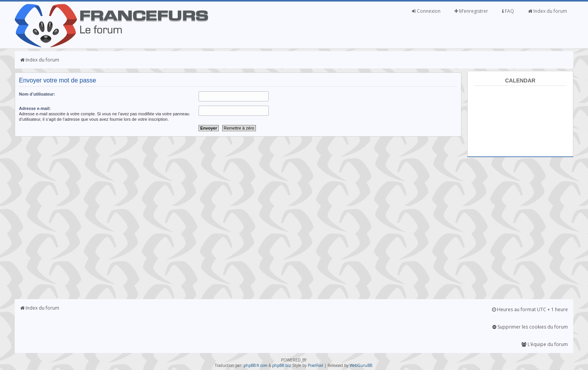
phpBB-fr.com (255, 365)
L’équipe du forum (545, 344)
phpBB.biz (282, 365)
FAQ (508, 11)
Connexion (426, 11)
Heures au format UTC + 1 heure (530, 309)
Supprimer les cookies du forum (530, 327)
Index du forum (548, 11)
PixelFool (315, 365)
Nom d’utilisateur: (37, 94)
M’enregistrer (471, 11)
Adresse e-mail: (35, 108)
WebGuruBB (361, 365)
